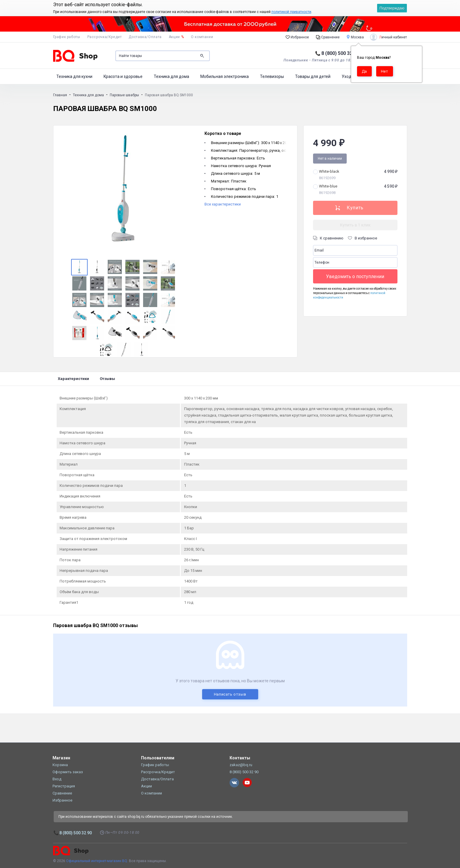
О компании (202, 37)
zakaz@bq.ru (241, 765)
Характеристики (73, 379)
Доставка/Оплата (145, 37)
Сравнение (328, 37)
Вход (57, 779)
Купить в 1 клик (355, 225)
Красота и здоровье (123, 76)
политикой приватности (291, 12)
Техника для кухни (74, 76)
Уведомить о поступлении (355, 276)
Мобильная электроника (225, 76)
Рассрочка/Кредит (105, 37)
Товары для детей (313, 76)
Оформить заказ (68, 772)
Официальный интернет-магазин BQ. (97, 861)
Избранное (297, 37)
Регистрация (64, 786)
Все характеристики (223, 204)
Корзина (60, 765)
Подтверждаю (392, 8)
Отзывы (107, 379)
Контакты (240, 758)
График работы (67, 37)
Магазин (61, 758)
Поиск (202, 56)
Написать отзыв (230, 694)
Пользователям (158, 758)
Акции (176, 37)
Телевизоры (272, 76)
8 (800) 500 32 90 (340, 53)
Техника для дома (171, 76)
